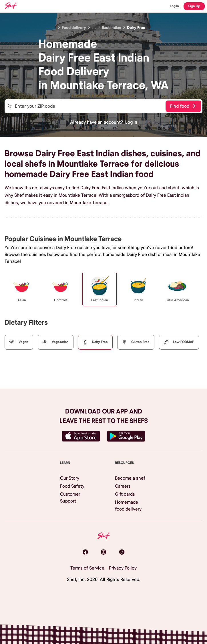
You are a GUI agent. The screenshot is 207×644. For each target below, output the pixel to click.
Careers (123, 486)
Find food (183, 106)
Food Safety (72, 486)
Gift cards (125, 494)
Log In (174, 6)
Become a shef (130, 478)
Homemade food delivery (128, 506)
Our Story (70, 478)
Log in (131, 122)
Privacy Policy (123, 568)
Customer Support (70, 498)
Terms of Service (87, 568)
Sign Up (194, 6)
